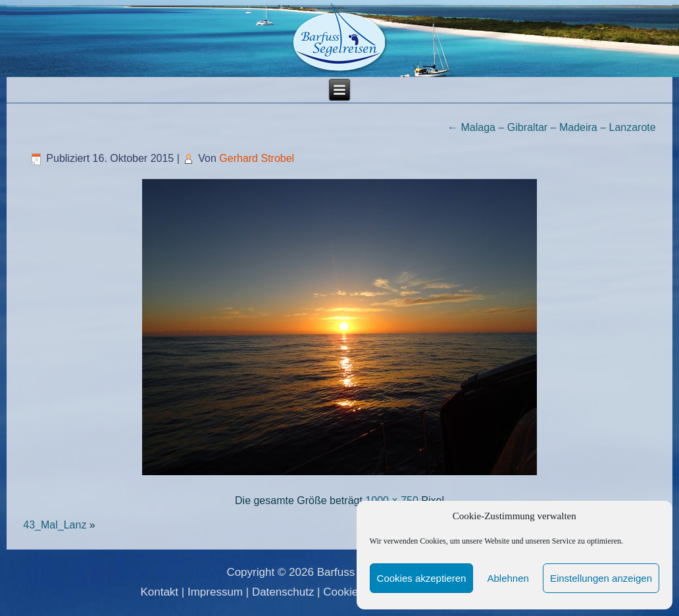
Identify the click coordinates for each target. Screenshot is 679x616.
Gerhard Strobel (257, 158)
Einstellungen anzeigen (601, 578)
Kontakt (159, 592)
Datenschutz (283, 592)
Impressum (215, 592)
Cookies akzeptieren (422, 578)
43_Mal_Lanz (55, 525)
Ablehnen (508, 578)
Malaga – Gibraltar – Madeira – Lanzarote (552, 127)
